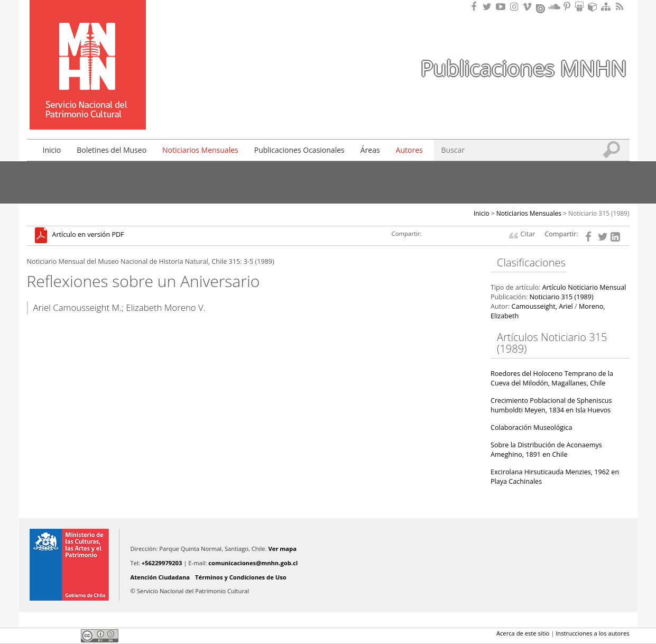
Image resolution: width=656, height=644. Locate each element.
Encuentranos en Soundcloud (555, 7)
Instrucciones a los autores (592, 633)
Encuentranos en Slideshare (581, 7)
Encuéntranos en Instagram (515, 7)
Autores (409, 150)
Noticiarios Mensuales (200, 150)
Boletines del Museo (112, 150)
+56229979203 (162, 563)
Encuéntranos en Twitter (489, 7)
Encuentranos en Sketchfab (594, 7)
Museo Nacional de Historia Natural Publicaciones (88, 49)
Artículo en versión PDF (88, 235)
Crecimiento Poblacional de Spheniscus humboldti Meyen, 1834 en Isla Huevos (551, 405)
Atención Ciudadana (160, 577)
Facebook (33, 636)
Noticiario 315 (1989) (599, 213)
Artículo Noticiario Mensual (584, 287)
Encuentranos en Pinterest (568, 7)
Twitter (51, 636)
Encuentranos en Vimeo (529, 7)
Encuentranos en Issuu (541, 7)
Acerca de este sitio (523, 633)
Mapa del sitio (607, 7)
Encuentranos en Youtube (502, 7)
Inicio (52, 150)
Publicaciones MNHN (523, 68)
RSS (621, 7)
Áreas (370, 150)
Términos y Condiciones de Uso (241, 577)
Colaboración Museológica (531, 427)
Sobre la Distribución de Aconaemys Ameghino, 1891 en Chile (546, 450)
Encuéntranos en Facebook (476, 7)
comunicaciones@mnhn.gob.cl (253, 563)
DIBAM (87, 111)
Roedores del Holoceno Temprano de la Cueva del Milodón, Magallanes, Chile (552, 378)
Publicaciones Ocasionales (299, 150)
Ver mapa (283, 549)
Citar (528, 234)
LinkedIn (69, 636)
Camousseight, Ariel (542, 306)
